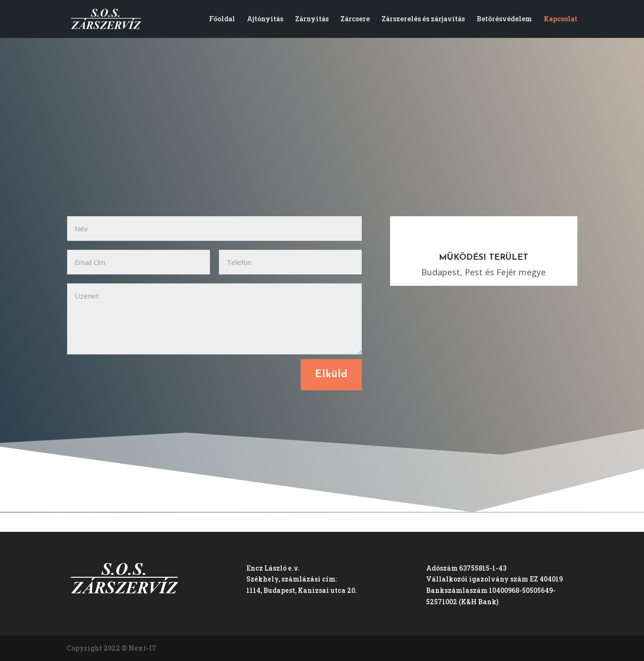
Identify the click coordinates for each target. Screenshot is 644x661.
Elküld (331, 375)
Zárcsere (355, 19)
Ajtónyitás (265, 19)
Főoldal (222, 19)
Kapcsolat (561, 19)
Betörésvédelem (504, 19)
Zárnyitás (312, 19)
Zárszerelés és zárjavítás (423, 19)
